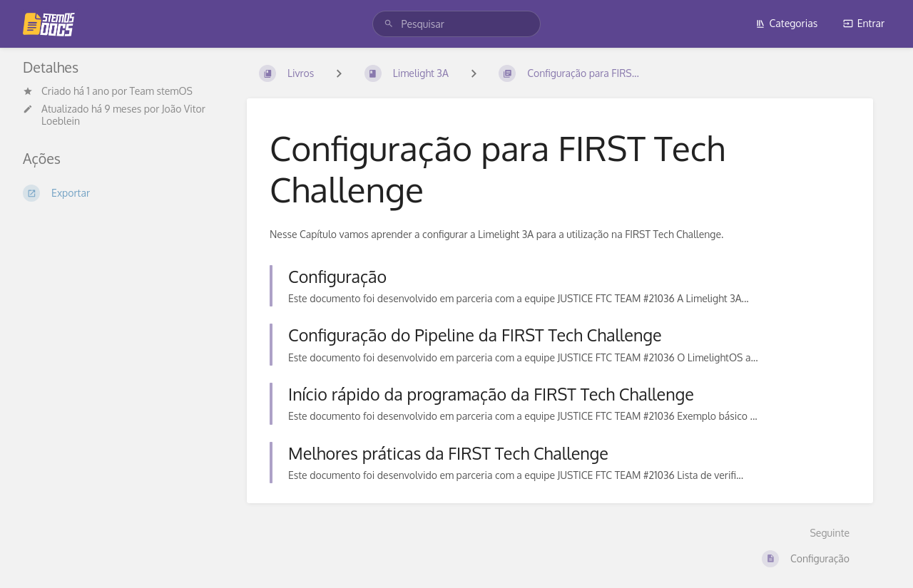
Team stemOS (161, 91)
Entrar (864, 23)
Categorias (787, 23)
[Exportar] (123, 193)
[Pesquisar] (389, 24)
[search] (457, 24)
